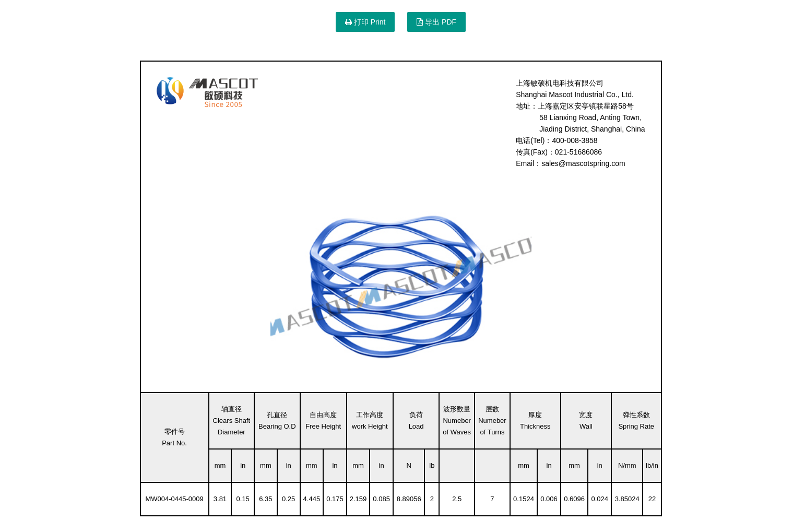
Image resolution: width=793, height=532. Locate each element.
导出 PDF (436, 22)
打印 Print (365, 22)
